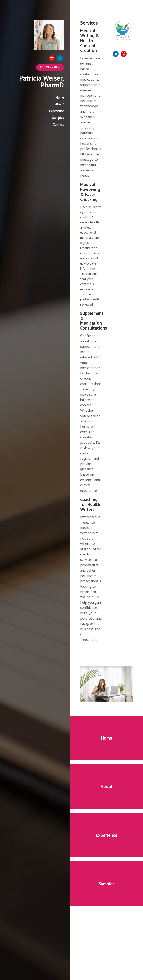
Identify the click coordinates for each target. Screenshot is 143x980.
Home (60, 98)
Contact (58, 125)
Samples (58, 118)
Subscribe (50, 67)
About (60, 105)
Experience (56, 111)
